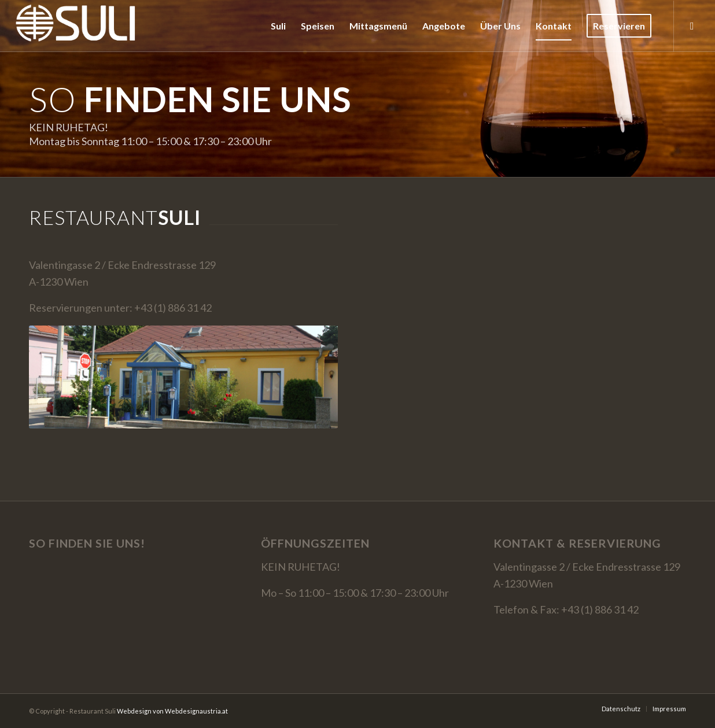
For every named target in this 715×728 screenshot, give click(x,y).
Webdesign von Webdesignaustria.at (172, 711)
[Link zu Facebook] (692, 25)
